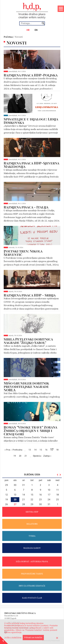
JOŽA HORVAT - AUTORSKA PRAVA (32, 561)
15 (41, 450)
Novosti (19, 37)
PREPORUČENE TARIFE (32, 574)
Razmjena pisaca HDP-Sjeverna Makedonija (31, 165)
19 (15, 456)
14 (36, 450)
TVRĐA (32, 536)
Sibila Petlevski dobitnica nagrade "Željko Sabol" (28, 341)
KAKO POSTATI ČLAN (32, 598)
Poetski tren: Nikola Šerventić (23, 253)
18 (58, 450)
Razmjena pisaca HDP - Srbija (30, 295)
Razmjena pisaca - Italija (26, 207)
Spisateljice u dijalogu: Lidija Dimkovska (31, 121)
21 (26, 456)
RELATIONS (32, 524)
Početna (8, 37)
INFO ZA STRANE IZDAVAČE (32, 586)
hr (28, 30)
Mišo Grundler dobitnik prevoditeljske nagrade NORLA (26, 386)
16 (47, 450)
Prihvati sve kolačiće (33, 637)
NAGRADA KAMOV (32, 548)
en (36, 30)
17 (52, 449)
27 (15, 504)
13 (30, 450)
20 (21, 456)
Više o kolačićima (13, 637)
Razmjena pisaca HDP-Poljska (31, 75)
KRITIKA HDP (32, 512)
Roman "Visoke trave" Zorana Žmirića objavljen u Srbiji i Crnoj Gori (30, 430)
